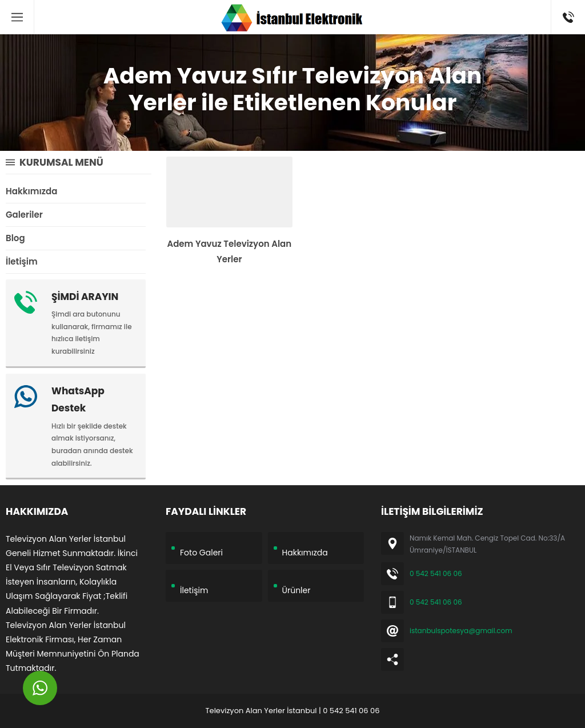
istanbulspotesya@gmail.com (461, 631)
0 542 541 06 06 (436, 573)
